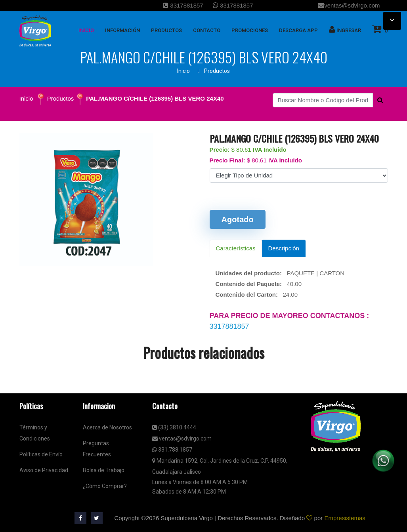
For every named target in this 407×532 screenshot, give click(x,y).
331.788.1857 (172, 450)
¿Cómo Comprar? (105, 486)
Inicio (183, 71)
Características (236, 248)
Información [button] (122, 30)
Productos (217, 71)
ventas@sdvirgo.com (349, 5)
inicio (86, 30)
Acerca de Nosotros (107, 427)
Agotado (238, 219)
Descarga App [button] (298, 30)
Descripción (284, 248)
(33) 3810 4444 (174, 427)
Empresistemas (345, 518)
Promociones (250, 30)
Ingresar (345, 29)
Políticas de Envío (41, 454)
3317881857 (183, 5)
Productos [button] (166, 30)
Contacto (207, 30)
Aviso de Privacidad (44, 470)
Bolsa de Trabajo (104, 470)
